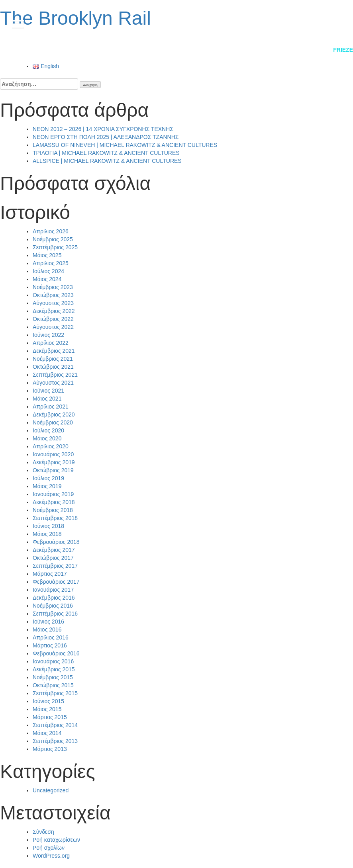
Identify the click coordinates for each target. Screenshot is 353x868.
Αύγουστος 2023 (53, 303)
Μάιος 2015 (47, 709)
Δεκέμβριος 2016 (54, 598)
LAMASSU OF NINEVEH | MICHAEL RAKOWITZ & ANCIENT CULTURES (125, 145)
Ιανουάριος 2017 (53, 590)
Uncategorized (51, 790)
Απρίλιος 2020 (51, 446)
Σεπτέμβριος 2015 (55, 693)
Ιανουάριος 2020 (53, 454)
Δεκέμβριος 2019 (54, 462)
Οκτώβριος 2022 (53, 319)
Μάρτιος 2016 (50, 645)
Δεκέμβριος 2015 (54, 669)
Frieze (343, 50)
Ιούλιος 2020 (48, 430)
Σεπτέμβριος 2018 (55, 518)
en (329, 23)
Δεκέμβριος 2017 (54, 550)
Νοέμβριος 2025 (53, 239)
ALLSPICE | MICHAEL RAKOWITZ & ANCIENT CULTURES (107, 161)
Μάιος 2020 (47, 438)
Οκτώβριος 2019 (53, 470)
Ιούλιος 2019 (48, 478)
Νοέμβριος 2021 (53, 359)
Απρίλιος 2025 (51, 263)
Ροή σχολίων (49, 848)
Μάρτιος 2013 (50, 749)
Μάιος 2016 (47, 629)
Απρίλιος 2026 (51, 231)
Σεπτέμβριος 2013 (55, 741)
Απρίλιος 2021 (51, 407)
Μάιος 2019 (47, 486)
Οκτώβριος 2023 (53, 295)
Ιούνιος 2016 (48, 622)
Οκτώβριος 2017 (53, 558)
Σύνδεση (43, 832)
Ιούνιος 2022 (48, 335)
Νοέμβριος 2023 (53, 287)
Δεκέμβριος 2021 (54, 351)
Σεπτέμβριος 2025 (55, 247)
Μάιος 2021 (47, 399)
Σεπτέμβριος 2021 (55, 375)
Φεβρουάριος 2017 (56, 582)
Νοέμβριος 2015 (53, 677)
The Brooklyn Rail (76, 18)
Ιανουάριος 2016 (53, 661)
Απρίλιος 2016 (51, 637)
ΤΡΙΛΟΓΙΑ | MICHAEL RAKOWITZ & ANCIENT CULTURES (106, 153)
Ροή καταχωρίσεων (56, 840)
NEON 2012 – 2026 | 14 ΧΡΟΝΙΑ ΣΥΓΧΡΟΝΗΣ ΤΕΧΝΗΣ (103, 129)
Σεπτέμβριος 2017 (55, 566)
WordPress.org (51, 856)
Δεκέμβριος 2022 (54, 311)
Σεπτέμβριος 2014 (55, 725)
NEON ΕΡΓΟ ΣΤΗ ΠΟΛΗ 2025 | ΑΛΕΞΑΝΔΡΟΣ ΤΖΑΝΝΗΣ (106, 137)
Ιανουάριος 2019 (53, 494)
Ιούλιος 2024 (48, 271)
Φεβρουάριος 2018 (56, 542)
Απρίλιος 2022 (51, 343)
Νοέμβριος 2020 (53, 422)
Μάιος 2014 (47, 733)
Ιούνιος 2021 (48, 391)
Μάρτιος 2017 (50, 574)
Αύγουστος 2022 (53, 327)
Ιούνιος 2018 (48, 526)
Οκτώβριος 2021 (53, 367)
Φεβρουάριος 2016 (56, 653)
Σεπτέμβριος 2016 (55, 614)
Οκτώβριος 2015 (53, 685)
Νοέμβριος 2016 (53, 606)
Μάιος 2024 (47, 279)
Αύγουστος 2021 (53, 383)
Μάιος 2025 (47, 255)
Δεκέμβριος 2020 (54, 414)
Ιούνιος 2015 (48, 701)
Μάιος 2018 (47, 534)
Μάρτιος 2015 (50, 717)
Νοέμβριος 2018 (53, 510)
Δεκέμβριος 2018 (54, 502)
